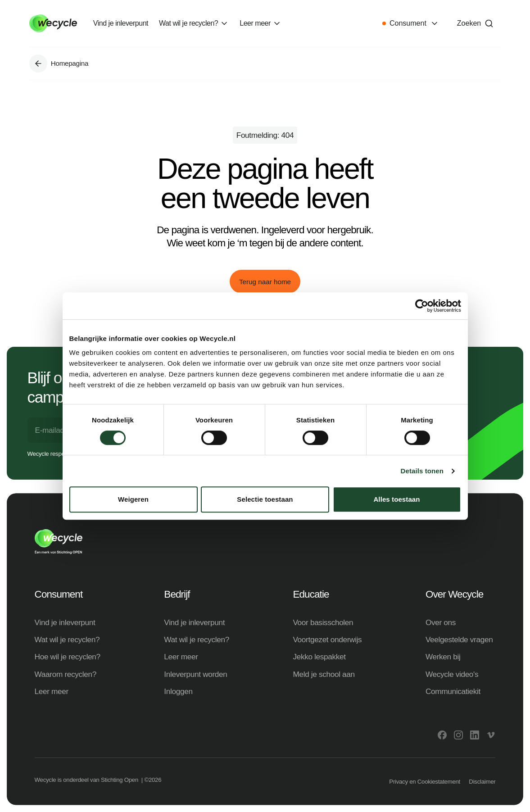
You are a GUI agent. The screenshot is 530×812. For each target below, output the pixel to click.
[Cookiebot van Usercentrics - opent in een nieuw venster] (422, 306)
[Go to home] (53, 23)
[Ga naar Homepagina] (38, 64)
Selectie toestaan (265, 499)
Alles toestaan (396, 499)
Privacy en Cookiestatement (425, 782)
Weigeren (133, 499)
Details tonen (422, 471)
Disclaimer (482, 782)
